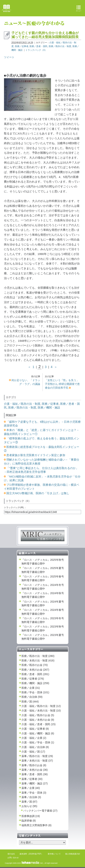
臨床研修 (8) (29, 821)
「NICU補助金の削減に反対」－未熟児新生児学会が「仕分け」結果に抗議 (42, 478)
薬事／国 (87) (29, 802)
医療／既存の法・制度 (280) (38, 656)
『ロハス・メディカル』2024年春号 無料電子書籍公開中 (43, 612)
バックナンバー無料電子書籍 (7, 8)
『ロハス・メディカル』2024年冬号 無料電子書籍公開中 (43, 587)
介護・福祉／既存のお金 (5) (38, 715)
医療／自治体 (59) (32, 697)
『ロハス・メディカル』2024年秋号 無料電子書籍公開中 (43, 595)
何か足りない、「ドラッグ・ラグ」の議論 (26, 382)
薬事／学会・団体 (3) (34, 793)
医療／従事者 (22, 46)
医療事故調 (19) (31, 816)
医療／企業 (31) (31, 688)
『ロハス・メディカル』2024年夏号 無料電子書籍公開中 (43, 603)
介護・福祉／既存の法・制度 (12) (41, 706)
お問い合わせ (13, 858)
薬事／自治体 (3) (31, 797)
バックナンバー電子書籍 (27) (40, 811)
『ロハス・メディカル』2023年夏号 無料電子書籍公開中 (43, 637)
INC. (32, 863)
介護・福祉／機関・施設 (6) (38, 733)
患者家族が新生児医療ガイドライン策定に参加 (36, 455)
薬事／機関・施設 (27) (35, 783)
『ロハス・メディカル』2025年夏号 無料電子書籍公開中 (43, 570)
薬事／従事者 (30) (32, 779)
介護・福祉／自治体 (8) (35, 747)
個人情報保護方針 (73, 854)
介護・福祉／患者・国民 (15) (39, 724)
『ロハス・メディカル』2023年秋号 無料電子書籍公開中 (43, 628)
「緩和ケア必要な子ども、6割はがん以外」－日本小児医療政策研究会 (42, 424)
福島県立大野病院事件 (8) (37, 825)
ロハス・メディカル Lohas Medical (43, 8)
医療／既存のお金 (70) (35, 665)
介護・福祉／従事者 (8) (35, 729)
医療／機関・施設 (49, 407)
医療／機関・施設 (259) (35, 683)
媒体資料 (23, 854)
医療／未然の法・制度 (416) (38, 660)
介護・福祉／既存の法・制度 (22, 404)
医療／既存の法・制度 (60, 46)
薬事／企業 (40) (31, 788)
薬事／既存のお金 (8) (34, 765)
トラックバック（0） (36, 50)
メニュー (79, 8)
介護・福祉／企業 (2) (34, 738)
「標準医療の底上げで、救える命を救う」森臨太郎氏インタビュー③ (42, 440)
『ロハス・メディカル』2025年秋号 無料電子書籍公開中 (43, 562)
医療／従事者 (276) (33, 679)
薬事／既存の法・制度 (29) (37, 756)
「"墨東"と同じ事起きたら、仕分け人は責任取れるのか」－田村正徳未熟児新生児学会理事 (41, 470)
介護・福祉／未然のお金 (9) (38, 720)
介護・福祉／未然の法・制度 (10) (41, 711)
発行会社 (11, 854)
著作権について (54, 854)
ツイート (9, 57)
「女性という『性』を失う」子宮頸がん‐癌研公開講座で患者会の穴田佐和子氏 (62, 384)
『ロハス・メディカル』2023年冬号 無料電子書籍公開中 (43, 620)
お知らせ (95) (29, 806)
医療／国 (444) (30, 702)
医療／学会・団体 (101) (35, 692)
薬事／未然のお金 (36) (35, 770)
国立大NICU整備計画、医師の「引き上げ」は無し (38, 493)
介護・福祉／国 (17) (33, 752)
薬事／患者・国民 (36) (35, 774)
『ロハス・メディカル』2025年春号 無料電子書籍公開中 (43, 578)
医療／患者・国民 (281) (35, 674)
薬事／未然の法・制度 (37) (37, 761)
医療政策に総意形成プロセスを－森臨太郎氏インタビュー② (42, 449)
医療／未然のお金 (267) (35, 670)
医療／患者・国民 (38, 46)
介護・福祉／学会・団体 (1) (38, 742)
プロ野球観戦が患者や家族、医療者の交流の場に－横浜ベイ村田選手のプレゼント (42, 487)
